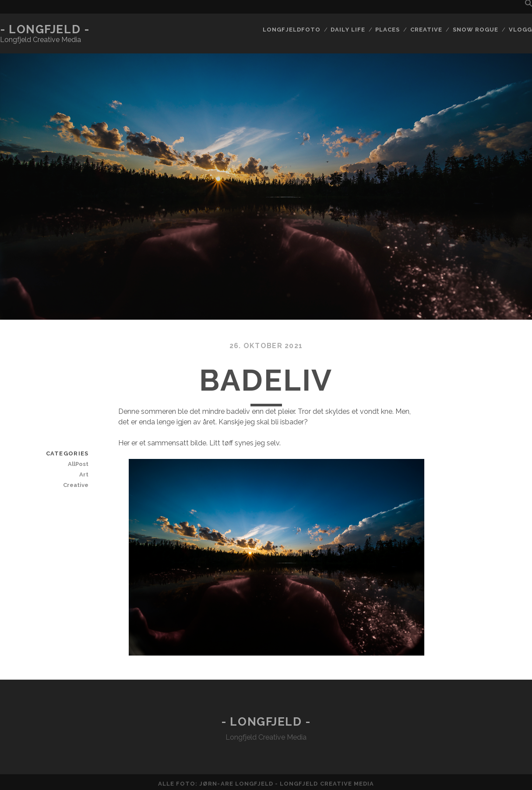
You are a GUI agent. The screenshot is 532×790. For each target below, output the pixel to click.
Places (388, 30)
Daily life (348, 30)
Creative (426, 30)
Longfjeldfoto (292, 30)
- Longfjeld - (45, 29)
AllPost (78, 464)
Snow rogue (476, 30)
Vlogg (520, 30)
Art (84, 474)
